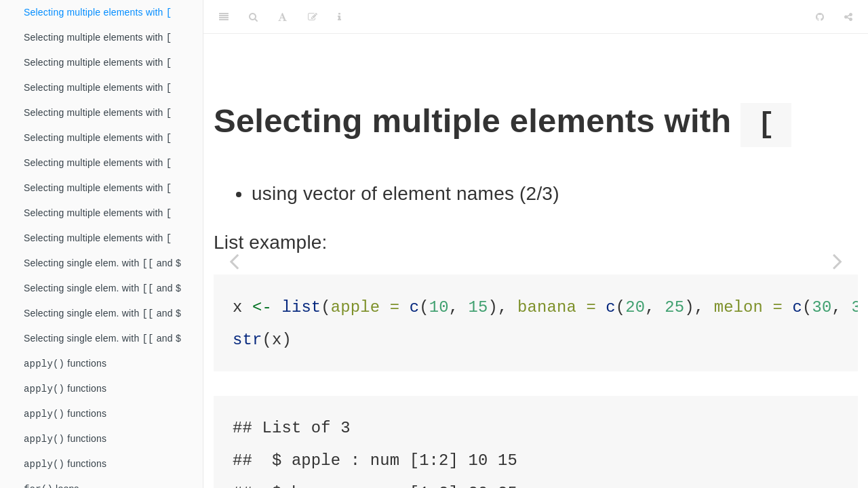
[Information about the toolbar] (339, 17)
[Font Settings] (282, 17)
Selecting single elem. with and (102, 278)
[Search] (253, 17)
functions (65, 383)
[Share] (848, 17)
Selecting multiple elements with (98, 13)
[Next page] (837, 261)
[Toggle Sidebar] (224, 17)
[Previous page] (234, 261)
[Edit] (313, 17)
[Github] (820, 17)
